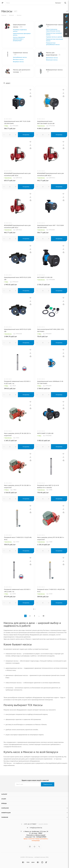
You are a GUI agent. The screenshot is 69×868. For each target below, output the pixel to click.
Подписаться (48, 784)
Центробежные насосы (20, 57)
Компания (5, 808)
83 (43, 616)
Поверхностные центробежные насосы (53, 44)
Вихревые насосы (18, 62)
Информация (6, 813)
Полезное (5, 817)
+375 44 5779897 (30, 824)
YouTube (34, 847)
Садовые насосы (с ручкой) (54, 37)
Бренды (4, 803)
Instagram (30, 847)
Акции (4, 799)
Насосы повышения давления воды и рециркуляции (19, 39)
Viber (39, 847)
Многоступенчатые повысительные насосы (53, 30)
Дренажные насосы (52, 58)
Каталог (4, 794)
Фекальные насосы (52, 60)
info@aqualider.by (36, 828)
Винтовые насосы (18, 59)
